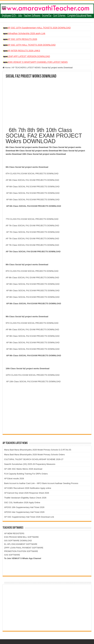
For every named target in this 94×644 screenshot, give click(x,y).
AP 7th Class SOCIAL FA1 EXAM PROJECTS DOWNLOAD (33, 226)
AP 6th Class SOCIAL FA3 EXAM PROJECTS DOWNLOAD (33, 200)
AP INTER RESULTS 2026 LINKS (24, 51)
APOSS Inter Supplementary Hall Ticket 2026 (24, 512)
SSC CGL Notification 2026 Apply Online (22, 502)
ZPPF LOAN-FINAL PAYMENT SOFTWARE (24, 548)
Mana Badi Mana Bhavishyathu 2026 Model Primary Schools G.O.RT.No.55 (38, 450)
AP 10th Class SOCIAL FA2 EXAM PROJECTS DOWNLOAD (33, 381)
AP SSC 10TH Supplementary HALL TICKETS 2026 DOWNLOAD (39, 28)
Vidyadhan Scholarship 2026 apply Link (26, 33)
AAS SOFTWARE (12, 555)
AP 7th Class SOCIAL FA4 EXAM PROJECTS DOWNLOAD (33, 252)
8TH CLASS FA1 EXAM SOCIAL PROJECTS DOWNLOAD (32, 271)
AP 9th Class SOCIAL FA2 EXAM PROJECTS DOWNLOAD (33, 336)
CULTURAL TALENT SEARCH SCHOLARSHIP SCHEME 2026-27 (34, 459)
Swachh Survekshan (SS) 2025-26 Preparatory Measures (30, 464)
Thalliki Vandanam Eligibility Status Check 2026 (25, 498)
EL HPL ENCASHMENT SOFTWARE (21, 544)
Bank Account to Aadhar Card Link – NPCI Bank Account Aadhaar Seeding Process (41, 483)
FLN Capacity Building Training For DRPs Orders (26, 474)
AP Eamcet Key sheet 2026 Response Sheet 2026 (27, 493)
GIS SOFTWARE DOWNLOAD (18, 541)
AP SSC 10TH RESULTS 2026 (22, 39)
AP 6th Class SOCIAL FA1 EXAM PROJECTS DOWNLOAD (33, 180)
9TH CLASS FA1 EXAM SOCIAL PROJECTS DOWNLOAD (32, 323)
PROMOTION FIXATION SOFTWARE (21, 551)
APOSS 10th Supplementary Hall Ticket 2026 (24, 507)
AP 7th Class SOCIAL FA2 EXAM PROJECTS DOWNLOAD (33, 232)
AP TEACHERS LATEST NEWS (26, 68)
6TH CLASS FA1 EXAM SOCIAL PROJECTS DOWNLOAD (32, 174)
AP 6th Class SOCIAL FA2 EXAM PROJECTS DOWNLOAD (33, 187)
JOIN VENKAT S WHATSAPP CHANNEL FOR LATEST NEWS (38, 62)
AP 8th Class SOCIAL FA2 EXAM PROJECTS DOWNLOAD (33, 284)
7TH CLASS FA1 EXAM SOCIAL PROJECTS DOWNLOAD (32, 219)
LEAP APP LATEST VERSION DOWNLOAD (29, 56)
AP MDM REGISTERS (14, 533)
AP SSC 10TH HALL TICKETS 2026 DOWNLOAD (32, 45)
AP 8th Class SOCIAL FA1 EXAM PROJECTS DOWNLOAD (33, 278)
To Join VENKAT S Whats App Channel (23, 558)
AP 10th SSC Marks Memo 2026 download (23, 469)
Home (6, 68)
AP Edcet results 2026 (14, 479)
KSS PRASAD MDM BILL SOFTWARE (21, 537)
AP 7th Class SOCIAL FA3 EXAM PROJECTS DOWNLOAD (33, 245)
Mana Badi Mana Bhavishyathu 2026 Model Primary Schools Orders (34, 455)
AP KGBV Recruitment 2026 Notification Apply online (28, 488)
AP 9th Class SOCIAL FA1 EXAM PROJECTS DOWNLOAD (33, 330)
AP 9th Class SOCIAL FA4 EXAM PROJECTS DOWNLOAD (34, 355)
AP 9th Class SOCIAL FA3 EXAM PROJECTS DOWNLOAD (33, 349)
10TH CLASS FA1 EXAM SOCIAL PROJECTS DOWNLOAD (33, 375)
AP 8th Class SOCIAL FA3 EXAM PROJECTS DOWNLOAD (33, 297)
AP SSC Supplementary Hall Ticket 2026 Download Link (29, 517)
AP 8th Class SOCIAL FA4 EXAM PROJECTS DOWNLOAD (34, 304)
